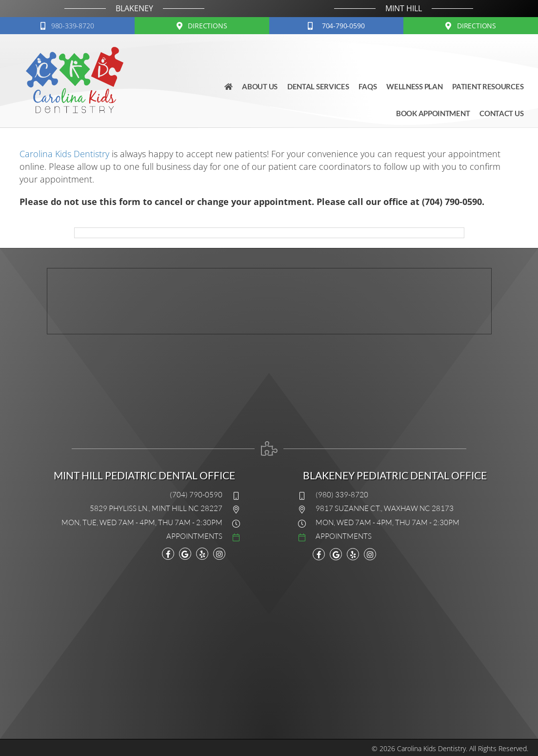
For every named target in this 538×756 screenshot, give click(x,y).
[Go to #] (136, 536)
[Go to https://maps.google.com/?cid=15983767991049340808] (185, 554)
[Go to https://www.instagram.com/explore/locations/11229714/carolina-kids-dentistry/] (219, 554)
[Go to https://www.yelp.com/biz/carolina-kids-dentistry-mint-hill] (353, 554)
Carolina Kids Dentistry (64, 154)
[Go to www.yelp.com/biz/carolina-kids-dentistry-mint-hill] (202, 554)
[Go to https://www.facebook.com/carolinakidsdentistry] (168, 554)
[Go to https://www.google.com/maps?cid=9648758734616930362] (336, 554)
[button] (67, 26)
